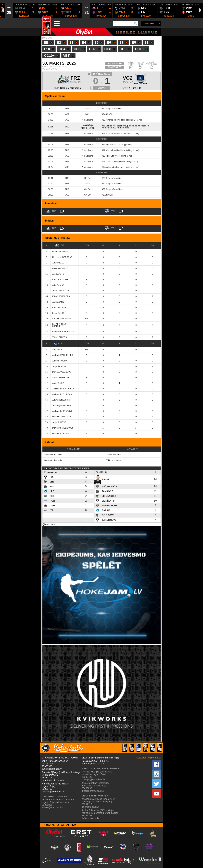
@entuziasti (49, 524)
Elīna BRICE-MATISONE (63, 332)
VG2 (59, 343)
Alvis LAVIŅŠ (58, 302)
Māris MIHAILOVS (60, 252)
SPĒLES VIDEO (141, 65)
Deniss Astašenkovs (116, 126)
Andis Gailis (123, 128)
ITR (51, 510)
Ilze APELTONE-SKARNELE (60, 325)
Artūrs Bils (135, 88)
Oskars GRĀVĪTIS (60, 268)
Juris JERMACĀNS (61, 291)
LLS (52, 491)
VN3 (52, 482)
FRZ (59, 245)
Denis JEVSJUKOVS (62, 372)
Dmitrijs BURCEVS (61, 434)
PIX (51, 477)
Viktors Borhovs (113, 120)
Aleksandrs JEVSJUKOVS (64, 389)
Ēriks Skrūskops (113, 134)
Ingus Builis (111, 145)
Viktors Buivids (112, 150)
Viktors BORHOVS (61, 378)
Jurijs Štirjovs (112, 156)
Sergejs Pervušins (70, 88)
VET (69, 56)
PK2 (52, 486)
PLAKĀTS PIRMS (114, 64)
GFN (52, 506)
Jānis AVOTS (58, 274)
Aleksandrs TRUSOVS (62, 411)
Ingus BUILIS (58, 313)
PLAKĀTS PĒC (115, 67)
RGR (52, 501)
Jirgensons (109, 506)
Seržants (108, 501)
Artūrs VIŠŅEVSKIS (61, 400)
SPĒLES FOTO (131, 65)
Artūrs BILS (57, 350)
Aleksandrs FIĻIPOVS (62, 394)
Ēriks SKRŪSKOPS (61, 296)
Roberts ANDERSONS (62, 257)
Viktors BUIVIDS (60, 337)
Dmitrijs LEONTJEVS (62, 417)
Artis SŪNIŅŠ (58, 285)
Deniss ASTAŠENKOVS (63, 428)
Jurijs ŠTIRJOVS (60, 366)
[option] (9, 10)
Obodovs (108, 515)
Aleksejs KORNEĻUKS (63, 355)
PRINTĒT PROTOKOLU (152, 65)
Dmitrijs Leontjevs (114, 161)
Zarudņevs (109, 520)
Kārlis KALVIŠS (59, 308)
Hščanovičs (109, 486)
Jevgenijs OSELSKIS (62, 406)
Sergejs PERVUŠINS (62, 319)
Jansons (107, 491)
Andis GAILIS (58, 383)
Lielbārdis (109, 496)
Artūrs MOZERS (60, 263)
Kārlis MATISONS (60, 280)
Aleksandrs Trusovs (114, 167)
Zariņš (106, 510)
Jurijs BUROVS (59, 422)
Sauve (105, 479)
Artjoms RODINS (60, 361)
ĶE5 (52, 496)
